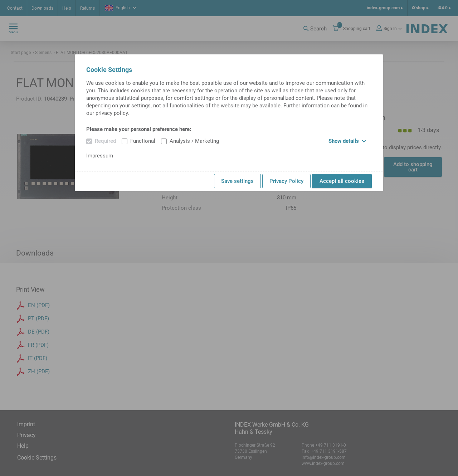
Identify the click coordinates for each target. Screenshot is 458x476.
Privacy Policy (286, 181)
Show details (347, 141)
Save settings (237, 181)
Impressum (100, 156)
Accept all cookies (342, 181)
